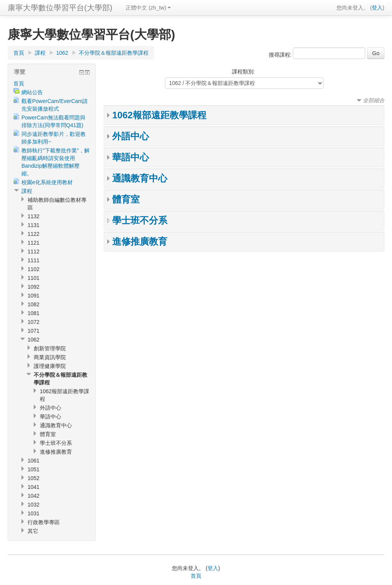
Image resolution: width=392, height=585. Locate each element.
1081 (33, 313)
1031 (33, 513)
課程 (40, 53)
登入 (377, 8)
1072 (33, 322)
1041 (33, 487)
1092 (33, 287)
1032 (33, 505)
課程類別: (243, 72)
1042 (33, 496)
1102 (33, 269)
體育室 (126, 199)
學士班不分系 (140, 220)
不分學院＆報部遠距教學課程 (114, 53)
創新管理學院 (50, 348)
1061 (33, 461)
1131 (33, 225)
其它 (33, 531)
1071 (33, 331)
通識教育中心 (140, 178)
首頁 (19, 53)
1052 (33, 478)
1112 (33, 252)
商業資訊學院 (50, 357)
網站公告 (32, 92)
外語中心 (131, 136)
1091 (33, 296)
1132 (33, 216)
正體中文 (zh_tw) (148, 8)
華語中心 (131, 157)
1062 (62, 53)
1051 (33, 469)
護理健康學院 (50, 366)
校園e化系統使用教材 (47, 182)
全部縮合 (374, 100)
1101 (33, 278)
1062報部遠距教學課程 (159, 115)
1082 (33, 304)
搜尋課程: (281, 55)
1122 (33, 234)
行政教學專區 (44, 522)
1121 (33, 243)
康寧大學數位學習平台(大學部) (60, 8)
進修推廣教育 (140, 241)
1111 (33, 260)
